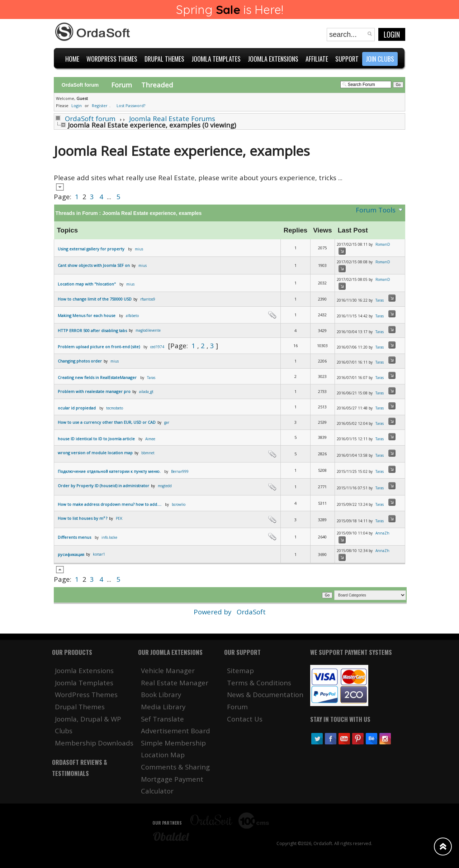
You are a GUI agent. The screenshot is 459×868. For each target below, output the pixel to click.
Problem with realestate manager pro (94, 391)
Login (392, 34)
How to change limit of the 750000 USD (95, 299)
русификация (71, 554)
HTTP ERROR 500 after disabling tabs (92, 330)
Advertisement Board (176, 731)
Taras (380, 300)
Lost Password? (131, 105)
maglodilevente (148, 330)
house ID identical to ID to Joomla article (96, 439)
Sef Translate (162, 719)
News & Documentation (265, 694)
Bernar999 (180, 471)
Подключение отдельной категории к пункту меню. (109, 471)
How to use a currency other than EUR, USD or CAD (107, 422)
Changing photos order (80, 361)
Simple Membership (173, 743)
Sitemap (240, 670)
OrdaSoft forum (90, 118)
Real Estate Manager (175, 683)
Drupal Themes (80, 707)
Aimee (150, 439)
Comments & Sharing (175, 767)
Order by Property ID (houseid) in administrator (103, 486)
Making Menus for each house (87, 315)
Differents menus (74, 537)
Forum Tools (376, 210)
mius (139, 249)
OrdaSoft (251, 612)
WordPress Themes (86, 694)
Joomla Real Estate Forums (172, 118)
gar (167, 422)
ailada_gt (146, 392)
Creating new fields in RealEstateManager (97, 377)
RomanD (383, 244)
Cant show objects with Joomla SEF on (94, 265)
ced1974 (157, 347)
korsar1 (99, 554)
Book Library (161, 694)
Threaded (157, 85)
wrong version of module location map (95, 453)
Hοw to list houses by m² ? (82, 518)
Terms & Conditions (259, 683)
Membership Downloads (94, 743)
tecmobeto (115, 408)
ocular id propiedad (77, 408)
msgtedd (165, 486)
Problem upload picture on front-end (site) (99, 347)
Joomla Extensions (84, 670)
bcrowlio (179, 504)
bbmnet (148, 453)
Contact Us (245, 719)
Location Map (163, 755)
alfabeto (132, 316)
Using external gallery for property (91, 249)
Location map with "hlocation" (87, 284)
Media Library (163, 707)
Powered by (213, 612)
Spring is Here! (230, 9)
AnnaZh (382, 533)
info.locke (109, 537)
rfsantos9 (148, 299)
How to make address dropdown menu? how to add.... (110, 504)
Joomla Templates (84, 683)
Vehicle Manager (168, 670)
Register (100, 105)
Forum (122, 85)
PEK (119, 518)
